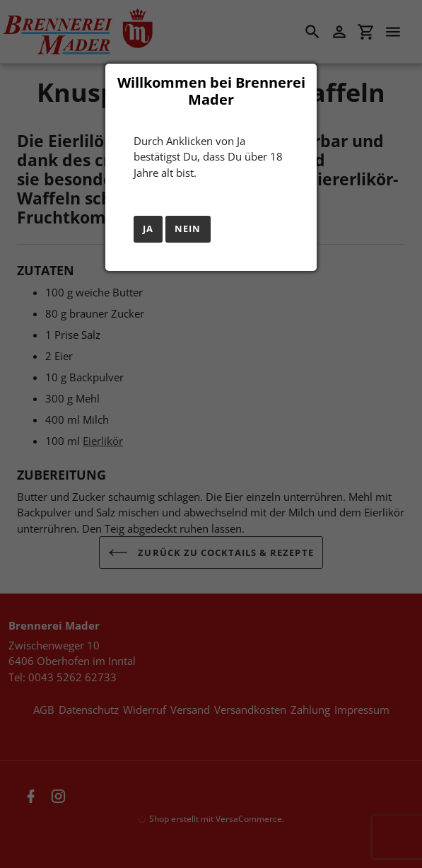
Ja (148, 228)
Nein (188, 228)
